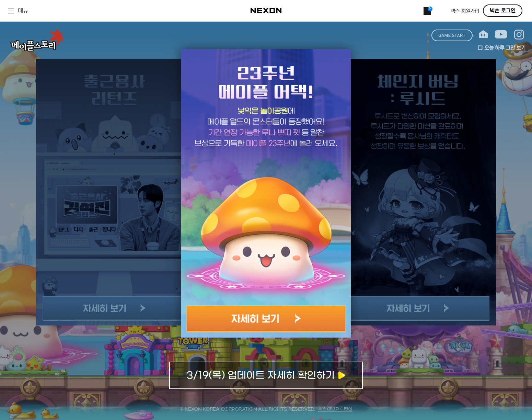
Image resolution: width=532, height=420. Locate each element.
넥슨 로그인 (503, 11)
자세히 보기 (266, 319)
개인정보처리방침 (335, 409)
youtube (501, 35)
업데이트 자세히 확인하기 (266, 375)
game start (452, 35)
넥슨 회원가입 (465, 11)
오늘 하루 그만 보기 (501, 48)
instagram (519, 35)
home (483, 35)
